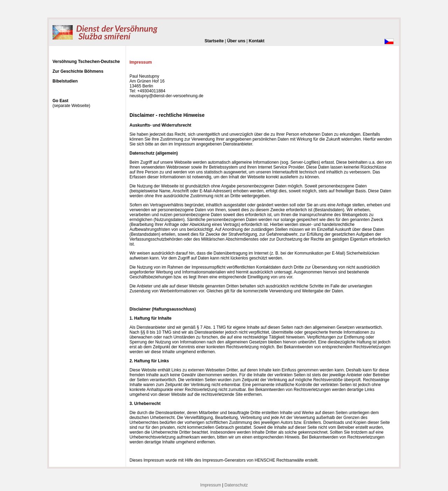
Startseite (214, 41)
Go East (60, 101)
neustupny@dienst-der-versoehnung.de (166, 96)
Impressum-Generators (224, 460)
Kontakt (257, 41)
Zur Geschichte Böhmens (78, 71)
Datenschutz (236, 485)
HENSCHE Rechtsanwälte (279, 460)
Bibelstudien (65, 81)
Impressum (211, 485)
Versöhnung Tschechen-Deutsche (86, 62)
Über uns (236, 41)
